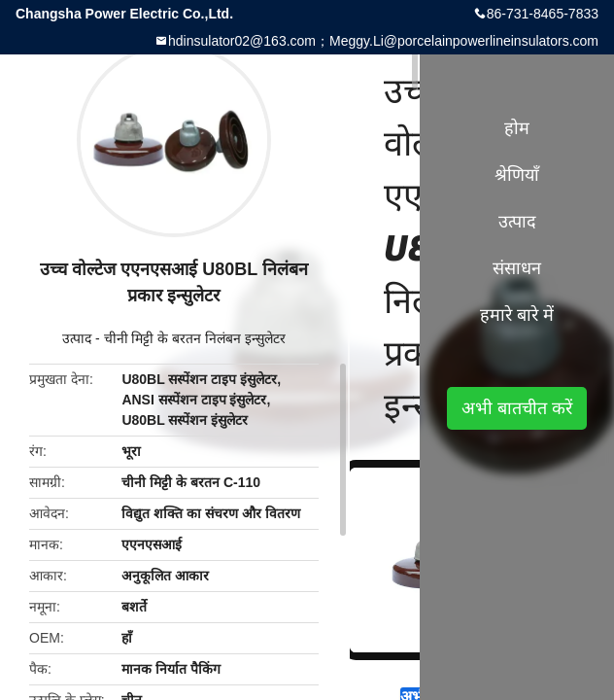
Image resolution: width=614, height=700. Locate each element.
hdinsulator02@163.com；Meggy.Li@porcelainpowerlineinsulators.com (383, 41)
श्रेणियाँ (517, 175)
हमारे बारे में (517, 315)
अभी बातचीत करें (517, 408)
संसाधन (517, 268)
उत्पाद (77, 338)
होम (517, 128)
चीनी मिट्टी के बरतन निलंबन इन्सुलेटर (195, 338)
